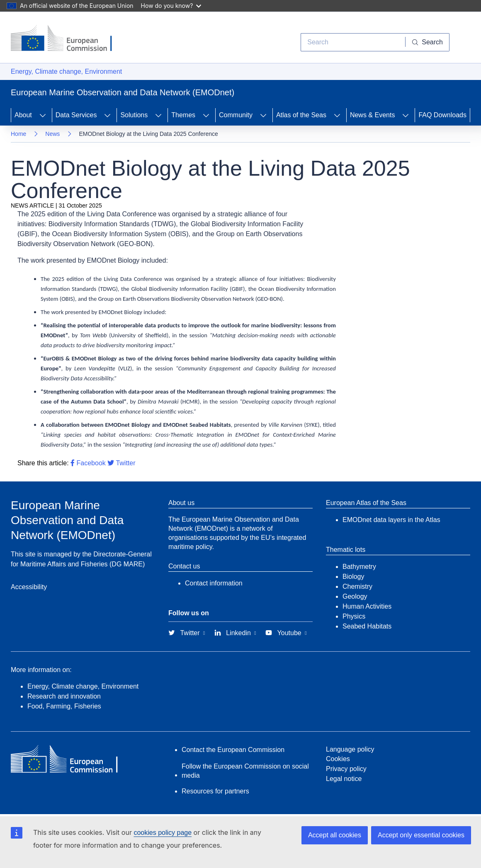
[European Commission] (68, 39)
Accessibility (29, 587)
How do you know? (171, 6)
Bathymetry (359, 567)
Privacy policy (346, 769)
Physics (354, 616)
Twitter (121, 463)
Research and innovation (64, 696)
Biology (353, 577)
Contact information (214, 583)
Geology (355, 596)
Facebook (88, 463)
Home (18, 134)
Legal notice (344, 779)
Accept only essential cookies (421, 835)
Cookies (338, 759)
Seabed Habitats (367, 626)
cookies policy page (163, 833)
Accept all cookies (335, 835)
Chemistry (357, 586)
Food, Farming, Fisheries (64, 706)
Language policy (350, 749)
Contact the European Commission (233, 750)
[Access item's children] (43, 115)
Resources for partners (215, 791)
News (52, 134)
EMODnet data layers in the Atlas (391, 520)
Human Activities (367, 606)
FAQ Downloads (442, 115)
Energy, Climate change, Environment (66, 71)
